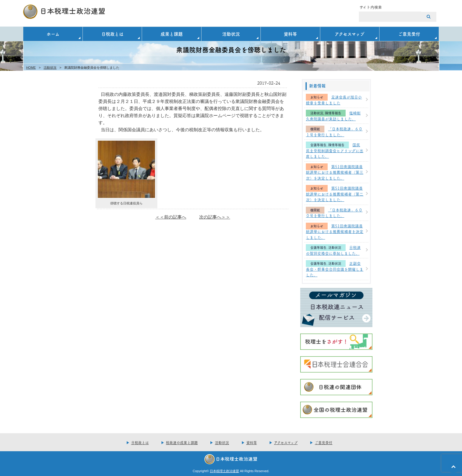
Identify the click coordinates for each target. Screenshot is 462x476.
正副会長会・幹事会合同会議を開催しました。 (335, 269)
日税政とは (112, 34)
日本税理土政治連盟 (224, 471)
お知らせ (317, 97)
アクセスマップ (350, 34)
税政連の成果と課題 (182, 443)
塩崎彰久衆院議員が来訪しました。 (333, 116)
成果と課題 (172, 34)
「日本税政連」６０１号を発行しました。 (334, 132)
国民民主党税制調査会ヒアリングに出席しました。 (335, 150)
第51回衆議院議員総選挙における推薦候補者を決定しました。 (335, 231)
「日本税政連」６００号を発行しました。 (334, 213)
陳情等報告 (333, 113)
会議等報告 (318, 145)
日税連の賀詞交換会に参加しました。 (333, 250)
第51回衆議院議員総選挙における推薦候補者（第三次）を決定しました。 (335, 172)
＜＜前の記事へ (171, 217)
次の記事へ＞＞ (215, 217)
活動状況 (231, 34)
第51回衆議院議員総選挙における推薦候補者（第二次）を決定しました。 (335, 194)
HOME (31, 68)
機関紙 (315, 129)
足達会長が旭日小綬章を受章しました (334, 100)
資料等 (290, 34)
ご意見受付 (409, 34)
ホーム (53, 34)
